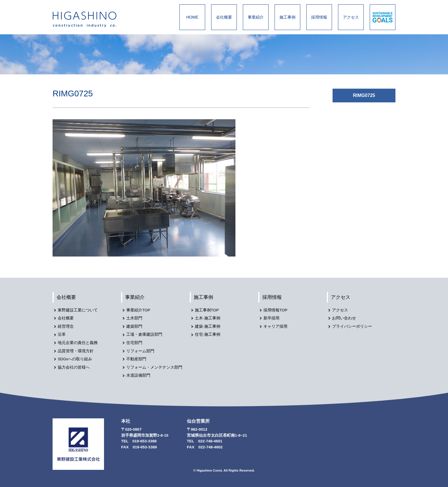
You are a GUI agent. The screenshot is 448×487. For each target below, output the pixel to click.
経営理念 (66, 326)
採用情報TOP (275, 310)
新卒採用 (271, 318)
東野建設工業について (78, 310)
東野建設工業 (90, 19)
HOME (192, 17)
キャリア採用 (275, 326)
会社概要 (224, 17)
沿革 (62, 334)
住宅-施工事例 (208, 334)
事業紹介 (256, 17)
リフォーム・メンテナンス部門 (154, 367)
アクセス (351, 17)
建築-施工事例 (208, 326)
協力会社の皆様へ (74, 367)
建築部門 (134, 326)
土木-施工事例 (208, 318)
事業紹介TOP (138, 310)
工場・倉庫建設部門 (144, 334)
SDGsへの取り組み (75, 359)
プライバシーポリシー (352, 326)
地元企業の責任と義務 (78, 343)
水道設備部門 (138, 375)
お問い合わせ (344, 318)
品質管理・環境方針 (76, 351)
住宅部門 (134, 343)
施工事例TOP (207, 310)
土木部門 (134, 318)
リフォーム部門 (140, 351)
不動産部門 (136, 359)
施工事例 (287, 17)
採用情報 (319, 17)
